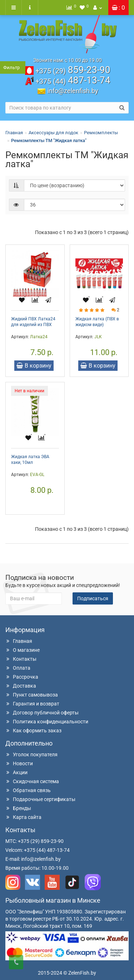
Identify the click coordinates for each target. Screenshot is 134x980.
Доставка (21, 686)
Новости (19, 763)
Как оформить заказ (33, 731)
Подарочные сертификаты (40, 799)
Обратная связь (28, 790)
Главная (14, 133)
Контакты (21, 659)
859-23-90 (73, 70)
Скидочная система (32, 781)
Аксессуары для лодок (53, 133)
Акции (16, 772)
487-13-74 (73, 80)
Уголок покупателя (31, 755)
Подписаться (93, 598)
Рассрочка (22, 677)
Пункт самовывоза (32, 695)
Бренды (18, 808)
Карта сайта (23, 817)
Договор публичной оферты (42, 713)
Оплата (18, 668)
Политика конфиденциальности (47, 722)
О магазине (23, 650)
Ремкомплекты (101, 133)
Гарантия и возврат (32, 704)
